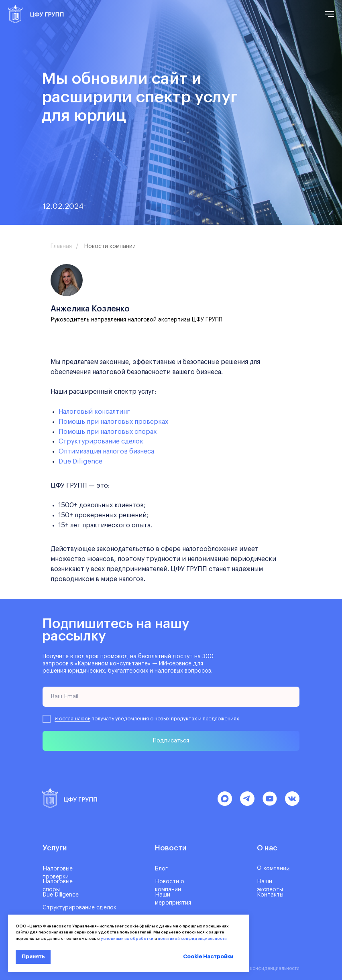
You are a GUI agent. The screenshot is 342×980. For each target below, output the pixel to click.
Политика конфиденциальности (263, 968)
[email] (171, 697)
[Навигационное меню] (330, 14)
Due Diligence (80, 462)
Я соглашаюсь (72, 719)
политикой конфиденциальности (192, 939)
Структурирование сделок (101, 441)
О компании (273, 868)
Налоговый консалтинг (94, 412)
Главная (61, 246)
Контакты (270, 895)
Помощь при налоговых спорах (108, 432)
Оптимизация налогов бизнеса (106, 451)
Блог (161, 869)
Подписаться (171, 741)
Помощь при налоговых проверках (113, 422)
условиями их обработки (126, 939)
